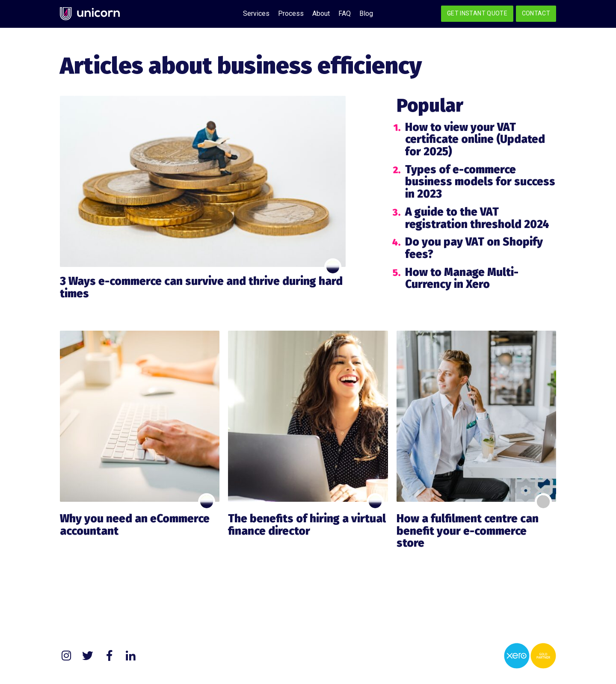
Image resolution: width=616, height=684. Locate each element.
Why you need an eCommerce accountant (135, 525)
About (321, 13)
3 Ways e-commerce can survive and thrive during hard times (201, 287)
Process (291, 13)
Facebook (109, 656)
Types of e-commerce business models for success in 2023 (480, 182)
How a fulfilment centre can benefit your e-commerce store (468, 531)
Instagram (66, 656)
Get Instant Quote (477, 13)
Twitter (88, 656)
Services (256, 13)
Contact (536, 13)
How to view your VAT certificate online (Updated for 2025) (475, 139)
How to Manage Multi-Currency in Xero (462, 278)
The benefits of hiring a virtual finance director (307, 525)
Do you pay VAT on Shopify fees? (474, 248)
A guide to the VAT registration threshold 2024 (477, 218)
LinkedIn (130, 656)
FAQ (345, 13)
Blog (366, 13)
